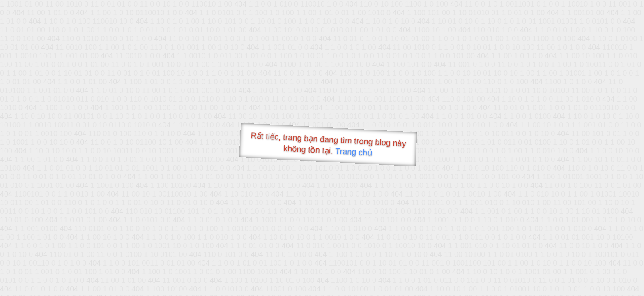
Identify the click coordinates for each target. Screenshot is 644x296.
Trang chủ (354, 152)
